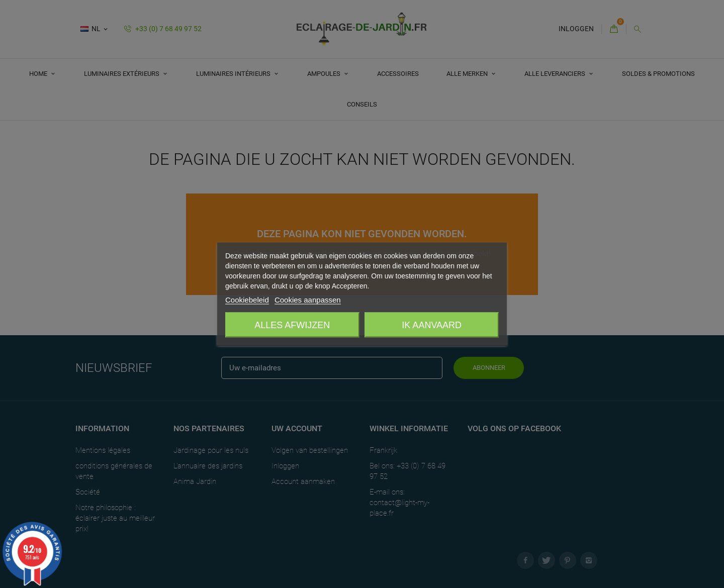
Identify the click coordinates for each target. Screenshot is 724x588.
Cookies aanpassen (308, 300)
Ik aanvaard (432, 325)
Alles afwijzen (292, 325)
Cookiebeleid (247, 300)
